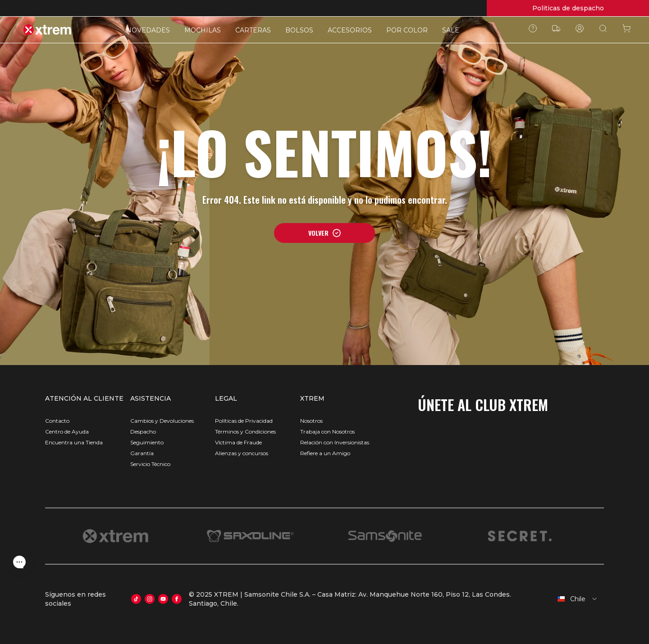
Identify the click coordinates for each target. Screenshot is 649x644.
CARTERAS (253, 30)
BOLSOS (299, 30)
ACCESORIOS (350, 30)
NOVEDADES (148, 30)
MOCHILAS (203, 30)
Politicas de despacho (568, 8)
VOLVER (325, 233)
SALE (451, 30)
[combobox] (573, 599)
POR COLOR (407, 30)
